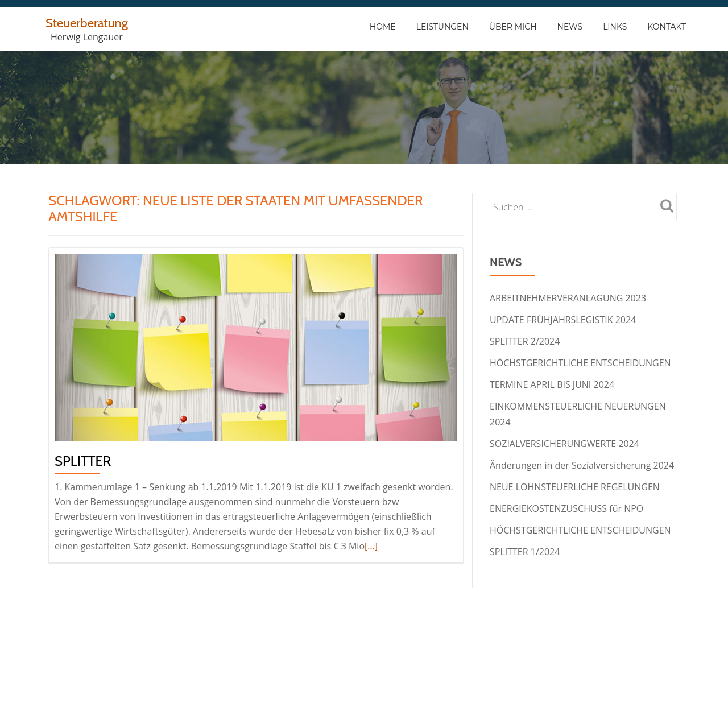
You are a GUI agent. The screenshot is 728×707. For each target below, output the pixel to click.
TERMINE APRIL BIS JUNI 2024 (552, 384)
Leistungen (442, 27)
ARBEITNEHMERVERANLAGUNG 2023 (568, 298)
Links (615, 27)
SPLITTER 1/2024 (525, 552)
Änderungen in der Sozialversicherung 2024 (582, 465)
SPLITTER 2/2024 (525, 341)
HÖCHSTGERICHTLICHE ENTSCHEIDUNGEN (580, 363)
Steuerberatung (90, 22)
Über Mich (513, 27)
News (570, 27)
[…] (371, 546)
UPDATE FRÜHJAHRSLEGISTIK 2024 (563, 320)
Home (383, 27)
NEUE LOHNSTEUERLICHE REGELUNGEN (575, 487)
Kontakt (667, 27)
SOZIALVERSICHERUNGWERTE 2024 (564, 444)
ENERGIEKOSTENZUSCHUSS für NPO (566, 508)
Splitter (83, 461)
